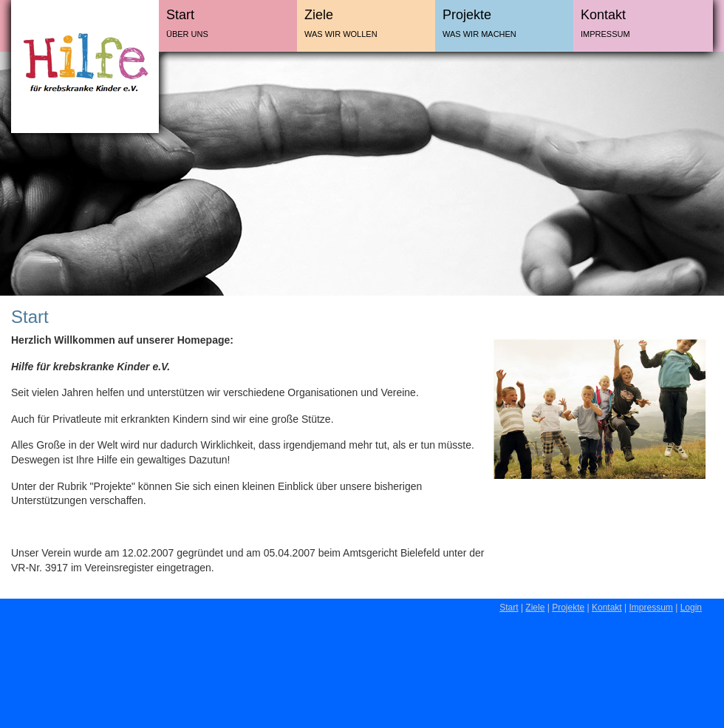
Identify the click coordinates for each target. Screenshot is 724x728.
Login (691, 608)
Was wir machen (479, 34)
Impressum (605, 34)
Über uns (187, 34)
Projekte (467, 15)
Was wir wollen (341, 34)
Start (180, 15)
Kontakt (603, 15)
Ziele (319, 15)
